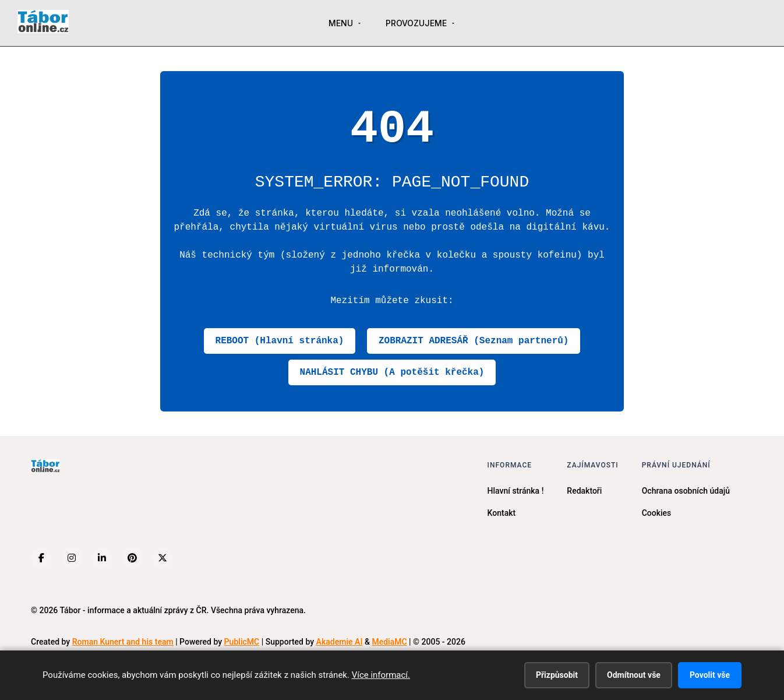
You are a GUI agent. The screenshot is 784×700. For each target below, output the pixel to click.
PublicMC (242, 642)
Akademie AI (340, 642)
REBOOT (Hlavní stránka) (280, 341)
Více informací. (381, 675)
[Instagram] (72, 558)
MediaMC (389, 642)
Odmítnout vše (634, 675)
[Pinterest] (132, 558)
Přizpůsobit (557, 675)
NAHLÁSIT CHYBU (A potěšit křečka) (392, 372)
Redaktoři (584, 491)
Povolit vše (710, 675)
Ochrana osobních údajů (686, 491)
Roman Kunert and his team (123, 642)
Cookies (657, 513)
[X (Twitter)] (163, 558)
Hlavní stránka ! (516, 491)
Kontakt (502, 513)
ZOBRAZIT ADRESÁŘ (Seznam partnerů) (474, 341)
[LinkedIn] (102, 558)
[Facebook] (41, 558)
